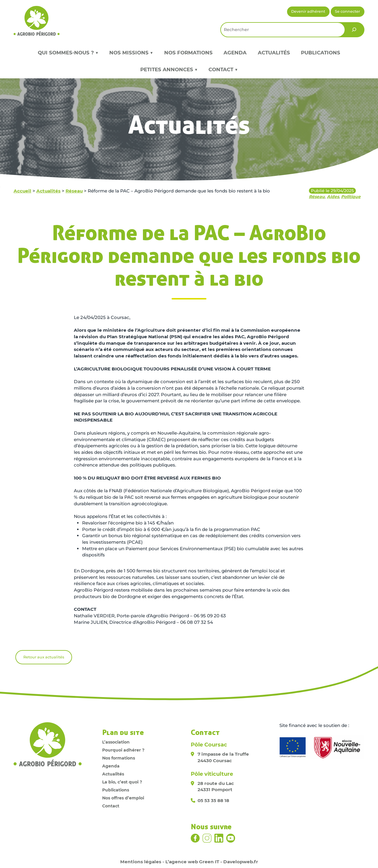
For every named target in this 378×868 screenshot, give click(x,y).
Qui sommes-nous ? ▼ (68, 53)
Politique (351, 197)
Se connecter (347, 11)
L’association (116, 742)
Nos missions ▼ (131, 53)
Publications (321, 53)
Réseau (74, 191)
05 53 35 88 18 (213, 800)
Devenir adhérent (308, 11)
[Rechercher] (354, 30)
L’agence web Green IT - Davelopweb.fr (212, 862)
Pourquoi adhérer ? (123, 750)
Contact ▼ (223, 69)
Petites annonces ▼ (169, 69)
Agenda (235, 53)
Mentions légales (141, 862)
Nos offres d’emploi (123, 798)
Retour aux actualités (44, 657)
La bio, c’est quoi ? (122, 782)
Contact (111, 806)
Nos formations (188, 53)
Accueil (22, 191)
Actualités (274, 53)
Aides (333, 197)
